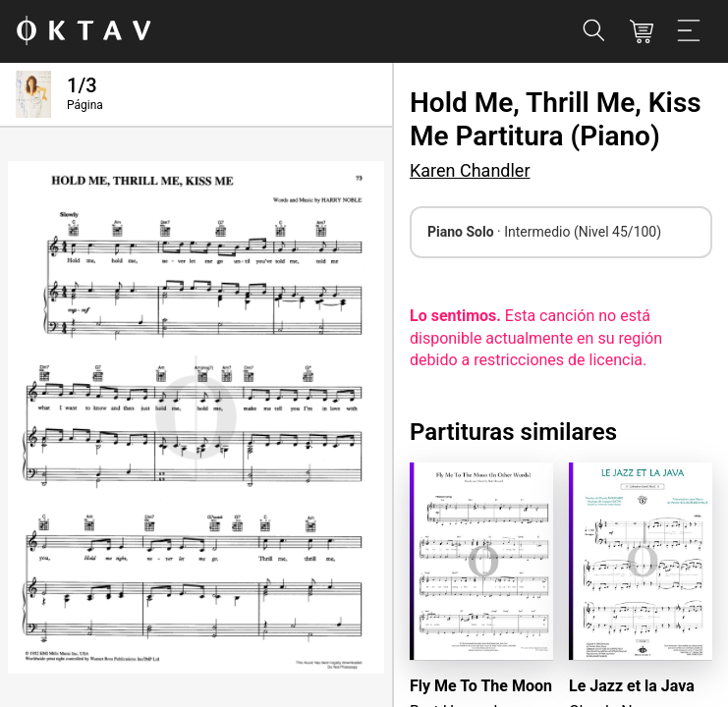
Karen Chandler (470, 170)
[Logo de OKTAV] (84, 32)
